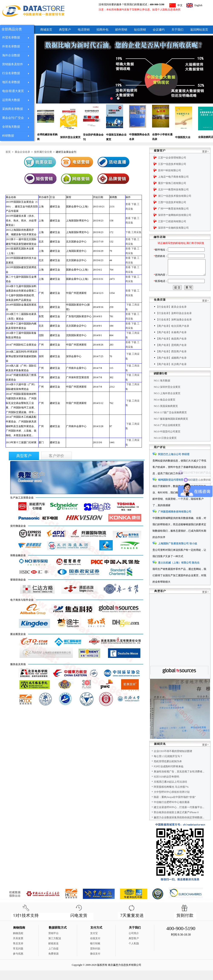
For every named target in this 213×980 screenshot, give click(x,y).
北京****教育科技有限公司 (173, 190)
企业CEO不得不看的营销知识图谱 (173, 761)
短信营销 (140, 30)
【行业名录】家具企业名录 (171, 316)
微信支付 (95, 963)
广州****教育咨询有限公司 (173, 209)
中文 (180, 5)
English (198, 5)
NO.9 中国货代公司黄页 (167, 441)
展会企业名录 (22, 152)
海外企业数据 (11, 55)
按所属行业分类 (43, 152)
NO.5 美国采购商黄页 (166, 416)
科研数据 (8, 136)
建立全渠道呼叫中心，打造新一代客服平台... (179, 817)
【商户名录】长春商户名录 (171, 342)
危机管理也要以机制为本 (168, 771)
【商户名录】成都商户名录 (171, 367)
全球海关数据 (11, 127)
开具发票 (18, 948)
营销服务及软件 (13, 64)
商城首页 (46, 30)
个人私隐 (134, 953)
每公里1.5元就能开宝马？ (168, 766)
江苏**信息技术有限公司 (172, 164)
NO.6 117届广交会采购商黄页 (170, 422)
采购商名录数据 (13, 109)
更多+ (205, 152)
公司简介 (134, 943)
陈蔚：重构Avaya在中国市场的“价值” (175, 807)
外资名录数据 (11, 46)
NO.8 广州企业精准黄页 (167, 435)
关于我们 (177, 30)
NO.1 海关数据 (162, 390)
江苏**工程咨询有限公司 (172, 221)
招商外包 (102, 30)
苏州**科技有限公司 (170, 170)
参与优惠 (18, 963)
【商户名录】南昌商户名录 (171, 348)
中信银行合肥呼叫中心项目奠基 (172, 812)
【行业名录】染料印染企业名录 (174, 323)
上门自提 (53, 958)
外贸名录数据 (11, 38)
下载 (134, 204)
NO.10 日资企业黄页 (165, 448)
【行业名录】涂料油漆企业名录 (174, 329)
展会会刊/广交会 (13, 118)
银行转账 (95, 953)
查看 (128, 204)
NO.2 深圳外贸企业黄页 (167, 397)
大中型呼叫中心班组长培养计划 (172, 802)
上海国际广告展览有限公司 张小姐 (178, 553)
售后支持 (18, 953)
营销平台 (53, 943)
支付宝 (94, 943)
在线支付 (95, 948)
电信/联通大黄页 (13, 91)
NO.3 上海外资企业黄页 (167, 403)
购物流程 (18, 943)
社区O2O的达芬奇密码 (166, 786)
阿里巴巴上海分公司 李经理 (174, 464)
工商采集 (136, 232)
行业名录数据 (11, 73)
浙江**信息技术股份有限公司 (175, 196)
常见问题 (18, 958)
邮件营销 (121, 30)
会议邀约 (159, 30)
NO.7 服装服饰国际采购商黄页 (171, 428)
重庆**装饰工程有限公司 (172, 183)
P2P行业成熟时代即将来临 (169, 776)
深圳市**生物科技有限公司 (173, 228)
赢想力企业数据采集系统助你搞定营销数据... (179, 827)
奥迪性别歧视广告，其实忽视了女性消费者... (179, 781)
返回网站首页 (199, 30)
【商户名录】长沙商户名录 (171, 374)
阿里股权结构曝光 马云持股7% (171, 796)
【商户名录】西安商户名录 (171, 361)
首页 (8, 152)
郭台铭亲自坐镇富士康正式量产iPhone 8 (176, 822)
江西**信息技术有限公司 (172, 202)
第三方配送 (55, 948)
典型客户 (65, 30)
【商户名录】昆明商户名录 (171, 355)
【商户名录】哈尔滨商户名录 (173, 336)
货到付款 (95, 958)
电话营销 (84, 30)
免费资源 (53, 963)
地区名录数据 (11, 82)
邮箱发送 (53, 953)
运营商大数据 (11, 100)
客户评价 (56, 456)
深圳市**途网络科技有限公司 (175, 215)
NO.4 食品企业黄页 (165, 409)
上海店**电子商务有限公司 (173, 177)
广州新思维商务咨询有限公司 (175, 521)
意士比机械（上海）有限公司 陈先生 (179, 572)
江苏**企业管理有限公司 (172, 158)
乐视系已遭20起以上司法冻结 (170, 791)
